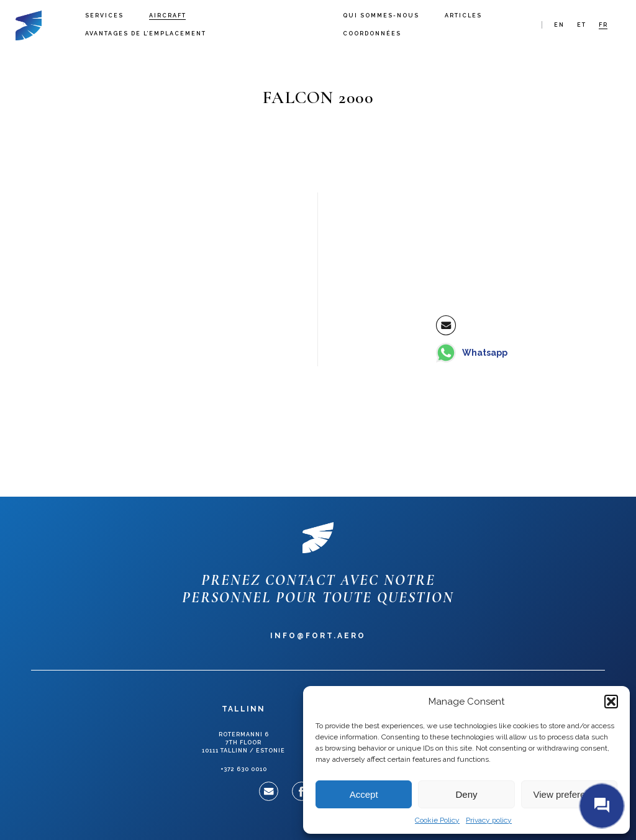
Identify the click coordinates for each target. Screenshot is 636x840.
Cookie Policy (437, 820)
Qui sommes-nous (381, 16)
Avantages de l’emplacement (146, 34)
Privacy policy (489, 820)
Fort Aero (29, 25)
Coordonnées (372, 34)
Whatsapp (485, 353)
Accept (364, 794)
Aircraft (168, 16)
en (559, 25)
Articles (463, 16)
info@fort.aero (318, 636)
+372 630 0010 (244, 769)
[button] (611, 702)
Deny (466, 794)
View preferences (570, 794)
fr (603, 25)
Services (104, 16)
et (582, 25)
